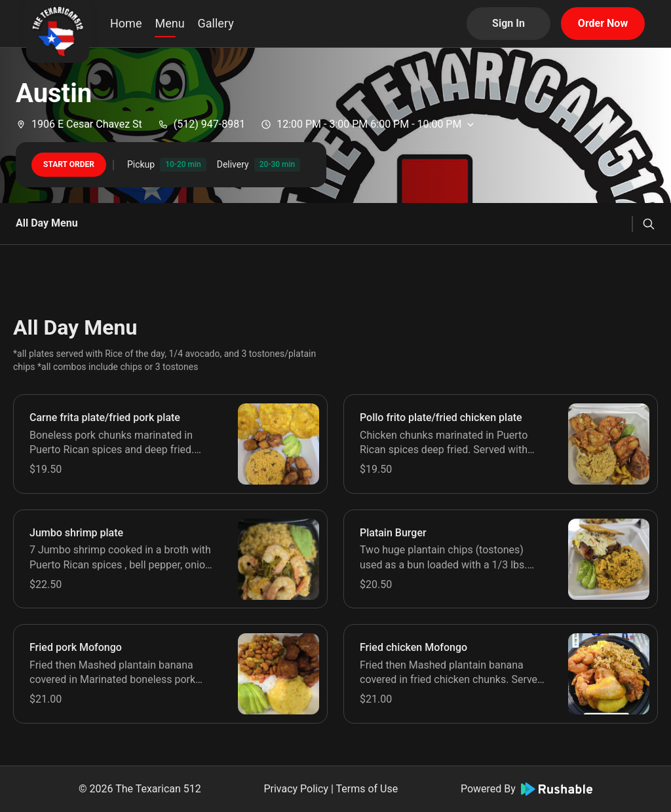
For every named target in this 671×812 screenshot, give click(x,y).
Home (126, 23)
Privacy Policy (296, 789)
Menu (169, 23)
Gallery (216, 23)
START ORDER (69, 164)
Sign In (508, 23)
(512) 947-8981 (201, 124)
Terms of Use (367, 789)
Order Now (603, 23)
